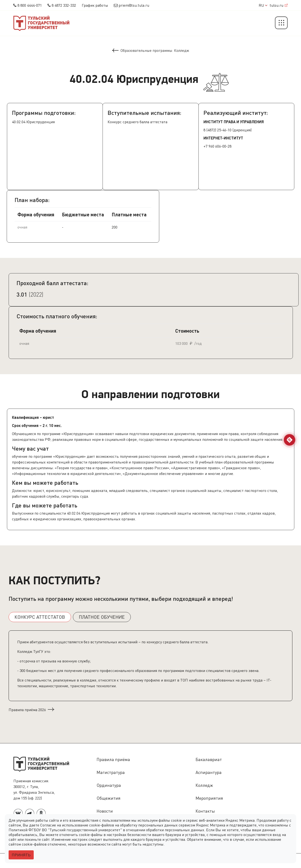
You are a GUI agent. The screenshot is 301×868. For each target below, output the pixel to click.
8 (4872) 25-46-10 (217, 130)
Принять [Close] (21, 855)
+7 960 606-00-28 (217, 146)
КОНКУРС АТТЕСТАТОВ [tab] (40, 617)
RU (263, 5)
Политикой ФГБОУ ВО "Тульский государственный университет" (65, 830)
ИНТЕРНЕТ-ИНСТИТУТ (223, 138)
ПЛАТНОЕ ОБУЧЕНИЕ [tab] (102, 617)
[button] (281, 23)
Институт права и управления (234, 122)
